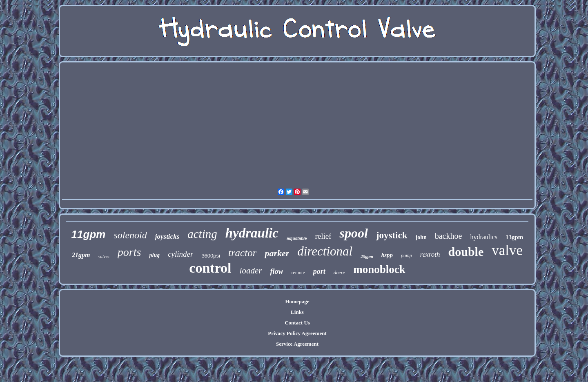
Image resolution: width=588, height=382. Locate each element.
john (421, 237)
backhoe (449, 236)
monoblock (379, 269)
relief (323, 236)
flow (276, 271)
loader (251, 271)
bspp (387, 255)
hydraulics (484, 237)
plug (154, 255)
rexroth (430, 254)
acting (202, 234)
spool (353, 233)
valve (507, 250)
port (319, 271)
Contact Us (297, 323)
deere (339, 272)
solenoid (130, 235)
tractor (242, 253)
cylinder (180, 254)
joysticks (167, 237)
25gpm (367, 256)
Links (297, 312)
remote (298, 273)
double (466, 252)
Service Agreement (297, 344)
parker (277, 253)
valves (104, 256)
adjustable (297, 239)
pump (406, 255)
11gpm (89, 234)
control (210, 268)
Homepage (297, 301)
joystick (392, 235)
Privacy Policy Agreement (297, 333)
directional (325, 251)
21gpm (81, 255)
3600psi (211, 256)
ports (129, 252)
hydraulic (252, 233)
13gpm (514, 237)
